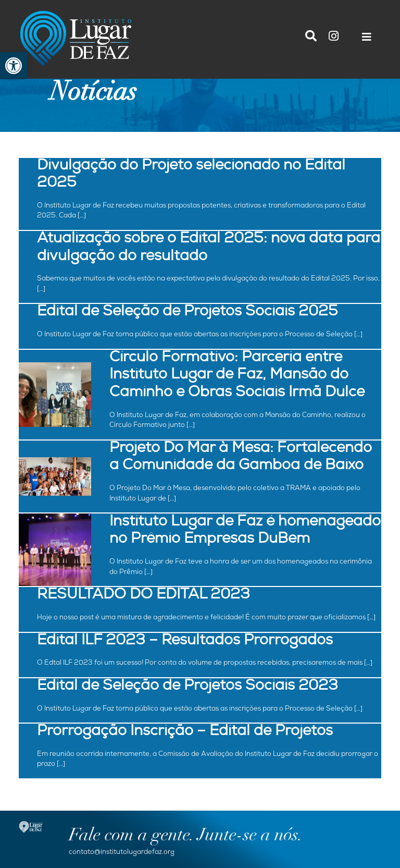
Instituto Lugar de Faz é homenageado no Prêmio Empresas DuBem (245, 531)
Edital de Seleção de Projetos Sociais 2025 (187, 313)
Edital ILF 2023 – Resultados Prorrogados (185, 641)
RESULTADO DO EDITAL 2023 (143, 596)
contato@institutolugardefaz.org (122, 853)
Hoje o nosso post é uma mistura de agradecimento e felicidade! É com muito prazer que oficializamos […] (206, 618)
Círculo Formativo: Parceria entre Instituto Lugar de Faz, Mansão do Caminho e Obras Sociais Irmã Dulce (237, 376)
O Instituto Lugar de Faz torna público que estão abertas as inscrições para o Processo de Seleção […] (200, 335)
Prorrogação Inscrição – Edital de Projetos (185, 732)
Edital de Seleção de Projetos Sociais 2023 (187, 687)
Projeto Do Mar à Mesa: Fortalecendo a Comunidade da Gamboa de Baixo (241, 458)
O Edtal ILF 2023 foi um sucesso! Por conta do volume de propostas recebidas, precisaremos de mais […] (205, 663)
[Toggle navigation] (367, 40)
